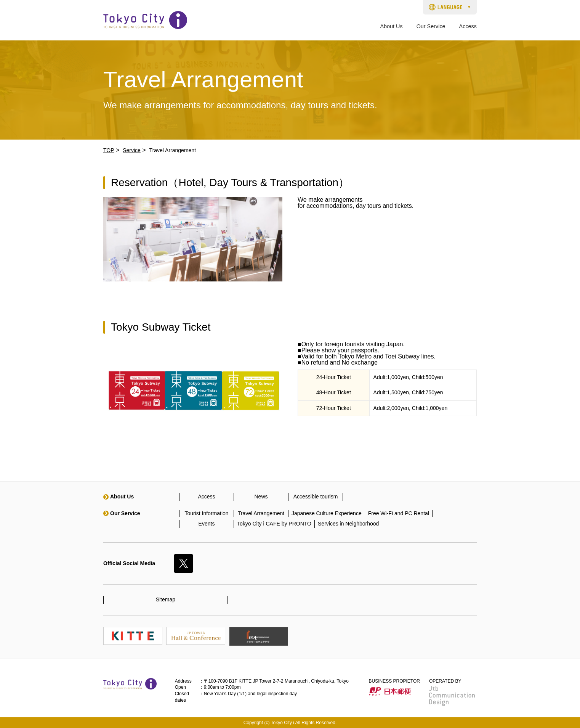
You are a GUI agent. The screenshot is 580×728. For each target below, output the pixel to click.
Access (468, 27)
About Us (391, 27)
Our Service (431, 27)
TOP (109, 150)
